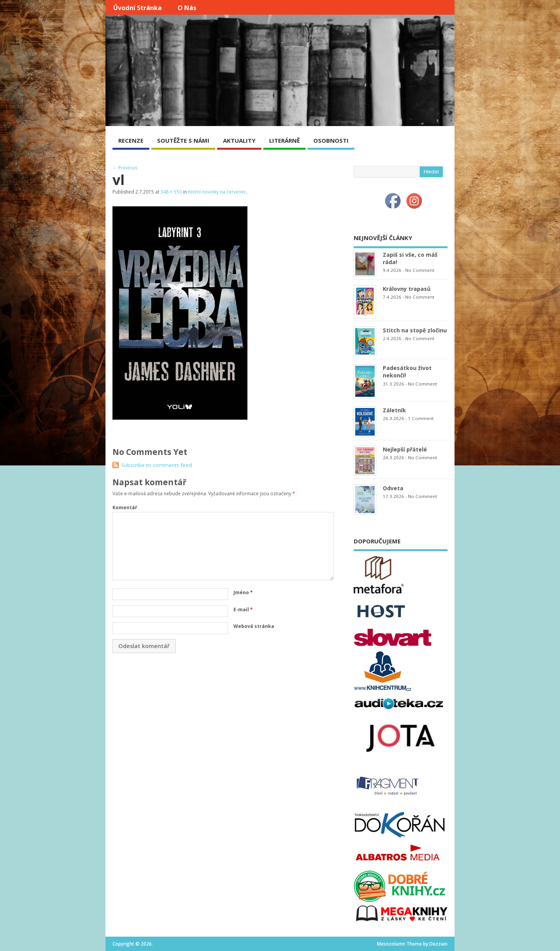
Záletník (394, 410)
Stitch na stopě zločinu (415, 330)
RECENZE (131, 140)
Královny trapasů (407, 289)
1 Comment (421, 418)
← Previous (125, 168)
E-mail (243, 610)
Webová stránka (254, 626)
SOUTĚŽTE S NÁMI (183, 140)
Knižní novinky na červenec (217, 192)
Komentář (125, 507)
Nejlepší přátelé (405, 449)
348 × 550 (171, 192)
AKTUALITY (239, 140)
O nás (187, 8)
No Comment (420, 270)
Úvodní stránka (137, 8)
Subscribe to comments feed (156, 465)
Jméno (243, 592)
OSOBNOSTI (331, 140)
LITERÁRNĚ (284, 140)
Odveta (393, 488)
